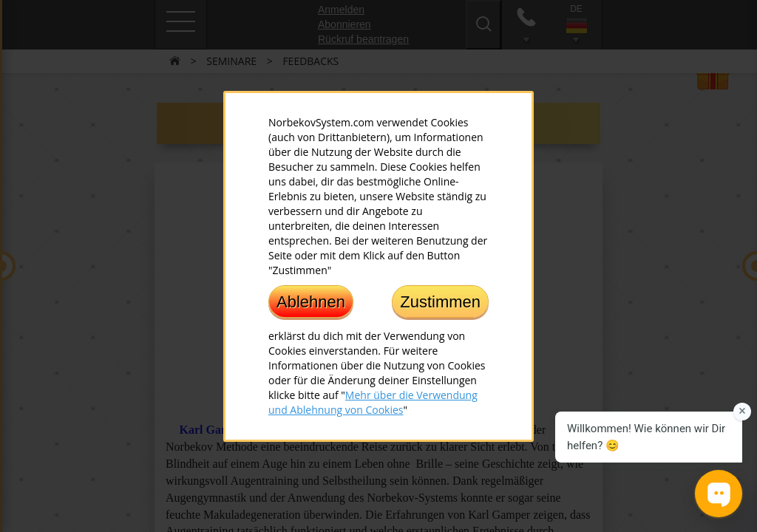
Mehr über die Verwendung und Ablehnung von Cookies (373, 402)
